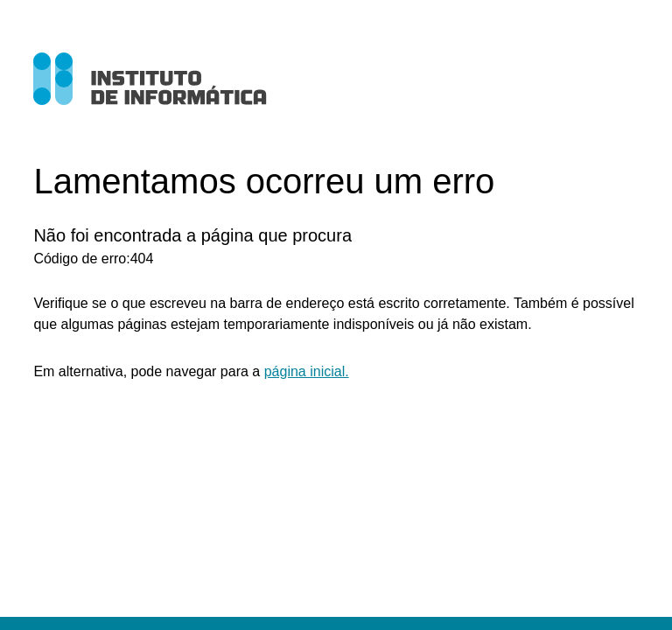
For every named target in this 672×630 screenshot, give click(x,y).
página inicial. (307, 371)
